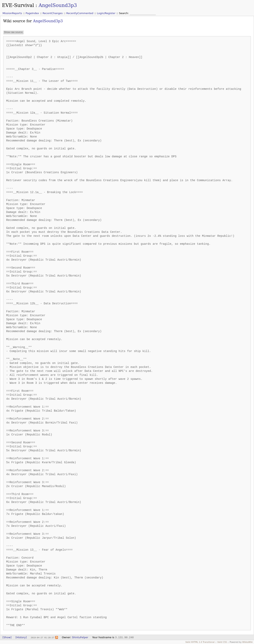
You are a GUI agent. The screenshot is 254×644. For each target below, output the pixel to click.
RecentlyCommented (80, 13)
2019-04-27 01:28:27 (42, 637)
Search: (124, 13)
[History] (21, 637)
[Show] (7, 637)
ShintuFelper (80, 637)
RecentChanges (52, 13)
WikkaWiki (248, 642)
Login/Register (106, 13)
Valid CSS (222, 642)
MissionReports (12, 13)
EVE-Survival (18, 5)
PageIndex (32, 13)
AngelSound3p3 (58, 5)
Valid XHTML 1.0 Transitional (200, 642)
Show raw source (13, 32)
